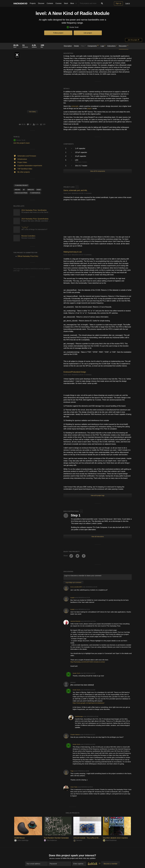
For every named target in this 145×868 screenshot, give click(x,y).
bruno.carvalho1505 (76, 587)
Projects (33, 3)
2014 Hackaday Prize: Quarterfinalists (35, 219)
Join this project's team (22, 143)
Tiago (72, 771)
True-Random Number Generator (59, 838)
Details (76, 46)
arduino (17, 190)
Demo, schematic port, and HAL (78, 190)
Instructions (112, 46)
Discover (41, 3)
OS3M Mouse (20, 838)
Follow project (58, 33)
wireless (31, 190)
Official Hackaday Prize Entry (17, 55)
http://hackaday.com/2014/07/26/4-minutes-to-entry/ (88, 662)
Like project (88, 33)
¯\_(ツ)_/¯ (25, 227)
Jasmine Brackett (75, 621)
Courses (59, 3)
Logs (103, 46)
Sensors (78, 840)
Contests (50, 3)
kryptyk (72, 598)
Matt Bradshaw (110, 840)
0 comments (88, 193)
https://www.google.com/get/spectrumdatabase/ (89, 703)
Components (93, 46)
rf (24, 190)
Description (68, 46)
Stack (66, 3)
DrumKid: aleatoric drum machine (118, 838)
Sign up (118, 3)
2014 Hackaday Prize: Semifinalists (34, 210)
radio (39, 190)
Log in (128, 3)
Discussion (124, 46)
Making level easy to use (74, 252)
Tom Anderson (50, 840)
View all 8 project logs (98, 495)
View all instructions (98, 537)
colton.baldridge (21, 840)
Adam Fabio (74, 787)
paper (89, 108)
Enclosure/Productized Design (77, 372)
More (74, 3)
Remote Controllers (28, 236)
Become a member (55, 859)
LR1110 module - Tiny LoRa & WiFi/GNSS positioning (97, 838)
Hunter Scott (72, 27)
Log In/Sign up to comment (73, 582)
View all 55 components (98, 171)
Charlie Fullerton (75, 735)
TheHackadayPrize (21, 193)
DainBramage (79, 716)
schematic (75, 106)
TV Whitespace (35, 193)
